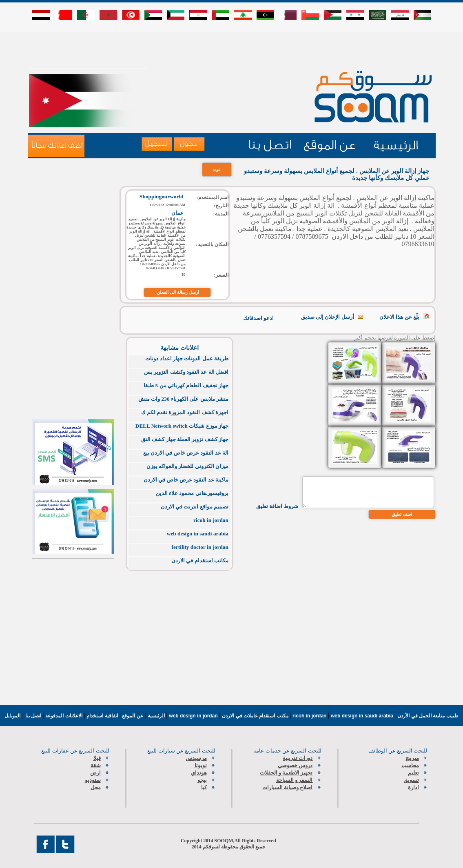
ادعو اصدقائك (258, 318)
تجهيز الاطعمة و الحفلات (286, 773)
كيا (204, 787)
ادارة (413, 787)
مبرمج (412, 758)
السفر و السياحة (295, 780)
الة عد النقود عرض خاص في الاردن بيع (186, 453)
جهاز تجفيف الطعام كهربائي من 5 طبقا (186, 385)
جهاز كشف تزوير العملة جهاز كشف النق (185, 439)
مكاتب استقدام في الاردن (200, 561)
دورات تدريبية (298, 758)
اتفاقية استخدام (102, 716)
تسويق (411, 780)
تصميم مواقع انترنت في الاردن (195, 507)
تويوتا (201, 765)
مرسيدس (196, 758)
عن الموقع (132, 716)
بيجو (202, 780)
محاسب (410, 765)
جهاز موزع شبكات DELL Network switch (182, 426)
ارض (95, 773)
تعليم (413, 773)
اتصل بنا (33, 716)
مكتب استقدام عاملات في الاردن (256, 716)
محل (96, 787)
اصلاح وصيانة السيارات (288, 787)
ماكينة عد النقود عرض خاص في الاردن (186, 480)
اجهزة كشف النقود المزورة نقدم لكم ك (185, 412)
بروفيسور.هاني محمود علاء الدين (192, 493)
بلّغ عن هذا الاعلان (399, 317)
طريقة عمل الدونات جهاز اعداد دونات (187, 359)
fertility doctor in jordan (200, 547)
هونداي (199, 773)
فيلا (97, 758)
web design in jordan (194, 716)
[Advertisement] (232, 50)
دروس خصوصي (295, 765)
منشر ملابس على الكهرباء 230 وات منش (183, 399)
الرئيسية (156, 716)
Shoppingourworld (161, 196)
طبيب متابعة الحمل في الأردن (428, 716)
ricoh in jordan (211, 520)
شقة (96, 765)
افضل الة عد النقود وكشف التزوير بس (186, 372)
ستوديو (93, 780)
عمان (177, 213)
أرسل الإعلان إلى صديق (328, 317)
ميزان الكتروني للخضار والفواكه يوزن (187, 466)
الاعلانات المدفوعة (63, 716)
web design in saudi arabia (198, 534)
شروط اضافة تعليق (277, 506)
